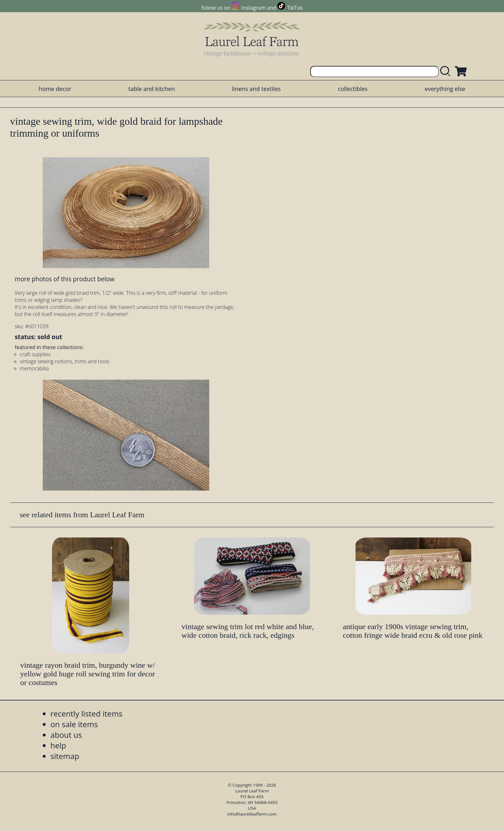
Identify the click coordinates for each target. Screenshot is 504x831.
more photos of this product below (65, 279)
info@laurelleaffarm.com (252, 814)
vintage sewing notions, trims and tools (65, 361)
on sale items (74, 724)
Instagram (253, 8)
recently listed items (86, 714)
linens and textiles (256, 89)
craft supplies (35, 354)
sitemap (65, 756)
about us (66, 735)
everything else (445, 89)
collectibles (353, 89)
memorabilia (34, 368)
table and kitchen (152, 89)
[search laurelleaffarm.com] (447, 72)
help (58, 745)
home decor (55, 89)
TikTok (295, 8)
